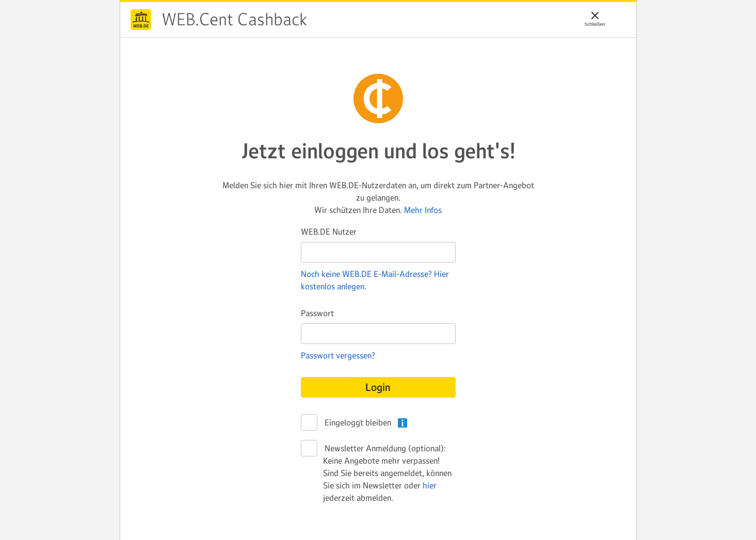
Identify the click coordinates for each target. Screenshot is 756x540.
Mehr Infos (423, 210)
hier (430, 485)
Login (378, 387)
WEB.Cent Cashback (141, 20)
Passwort (317, 313)
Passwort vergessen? (338, 355)
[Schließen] (595, 15)
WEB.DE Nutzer (329, 232)
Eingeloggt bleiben (357, 423)
